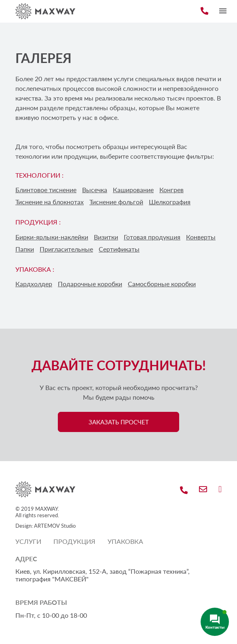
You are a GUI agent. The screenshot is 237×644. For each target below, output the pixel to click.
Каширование (133, 190)
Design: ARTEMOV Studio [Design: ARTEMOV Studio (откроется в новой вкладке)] (45, 526)
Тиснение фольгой (116, 202)
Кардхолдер (34, 284)
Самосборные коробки (162, 284)
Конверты (201, 237)
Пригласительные (66, 249)
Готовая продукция (152, 237)
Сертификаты (119, 249)
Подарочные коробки (90, 284)
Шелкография (170, 202)
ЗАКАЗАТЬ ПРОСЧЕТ (119, 422)
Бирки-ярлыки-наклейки (52, 237)
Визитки (106, 237)
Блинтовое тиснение (46, 190)
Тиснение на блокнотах (50, 202)
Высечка (95, 190)
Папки (25, 249)
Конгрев (171, 190)
